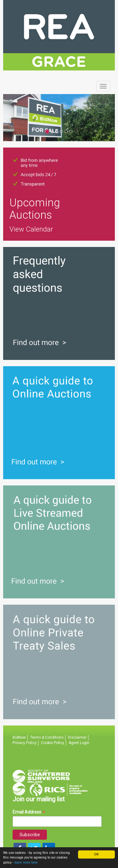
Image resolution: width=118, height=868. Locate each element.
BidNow (19, 737)
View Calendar (31, 229)
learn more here (26, 862)
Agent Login (79, 743)
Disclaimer (77, 737)
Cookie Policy (53, 743)
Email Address (29, 812)
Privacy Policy (25, 743)
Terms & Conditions (47, 737)
